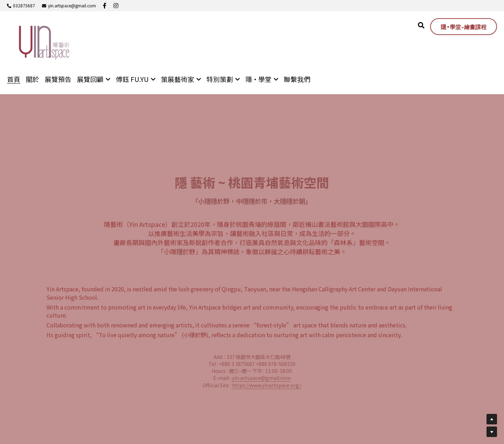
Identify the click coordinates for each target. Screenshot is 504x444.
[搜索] (421, 25)
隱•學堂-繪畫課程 (464, 27)
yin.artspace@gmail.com (261, 378)
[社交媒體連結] (105, 6)
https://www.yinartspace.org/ (267, 385)
